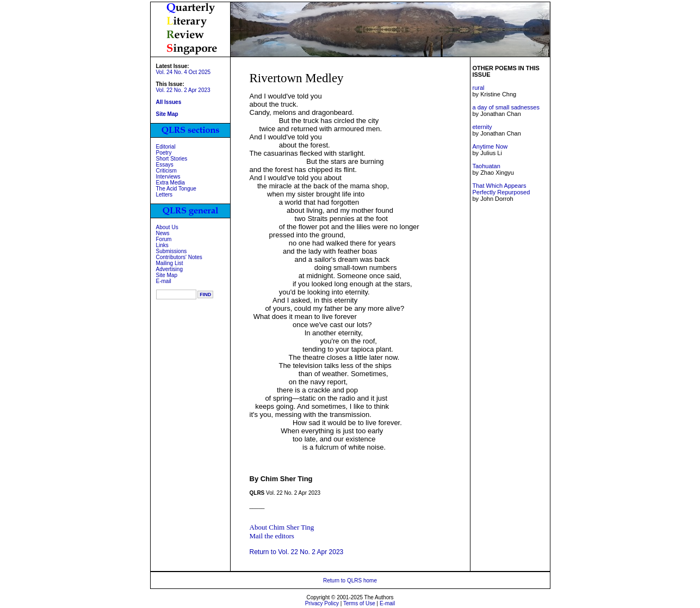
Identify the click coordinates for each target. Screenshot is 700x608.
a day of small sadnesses (506, 107)
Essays (165, 165)
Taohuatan (486, 166)
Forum (164, 239)
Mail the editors (272, 536)
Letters (165, 195)
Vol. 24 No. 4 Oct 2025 (184, 72)
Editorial (166, 147)
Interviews (168, 177)
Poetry (164, 153)
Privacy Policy (322, 603)
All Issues (169, 102)
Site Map (167, 275)
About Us (167, 227)
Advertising (169, 269)
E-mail (164, 281)
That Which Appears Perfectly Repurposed (501, 189)
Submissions (172, 251)
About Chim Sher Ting (282, 527)
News (163, 233)
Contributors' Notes (179, 257)
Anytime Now (490, 146)
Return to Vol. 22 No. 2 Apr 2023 (297, 552)
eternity (482, 127)
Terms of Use (359, 603)
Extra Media (171, 183)
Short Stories (172, 159)
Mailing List (170, 263)
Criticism (166, 171)
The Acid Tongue (176, 189)
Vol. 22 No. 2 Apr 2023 (183, 90)
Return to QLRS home (350, 581)
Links (162, 245)
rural (478, 88)
